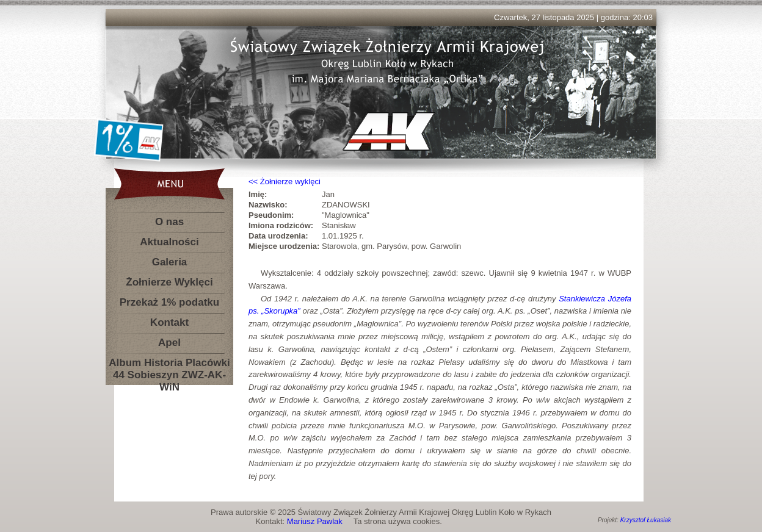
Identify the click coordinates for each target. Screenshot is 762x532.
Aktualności (169, 242)
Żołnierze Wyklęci (169, 282)
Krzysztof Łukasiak (646, 520)
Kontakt (169, 322)
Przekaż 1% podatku (169, 302)
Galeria (170, 262)
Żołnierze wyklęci (290, 182)
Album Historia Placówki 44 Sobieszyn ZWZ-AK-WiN (169, 365)
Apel (169, 343)
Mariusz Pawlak (315, 521)
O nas (169, 222)
